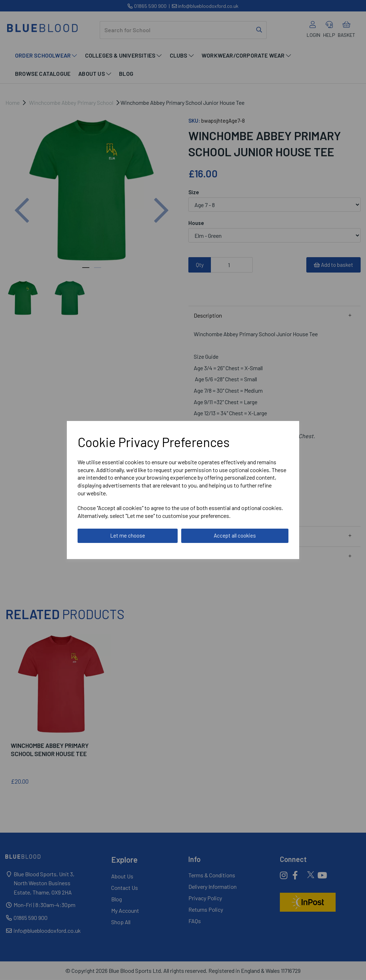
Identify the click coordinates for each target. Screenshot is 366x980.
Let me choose (128, 535)
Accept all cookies (235, 535)
